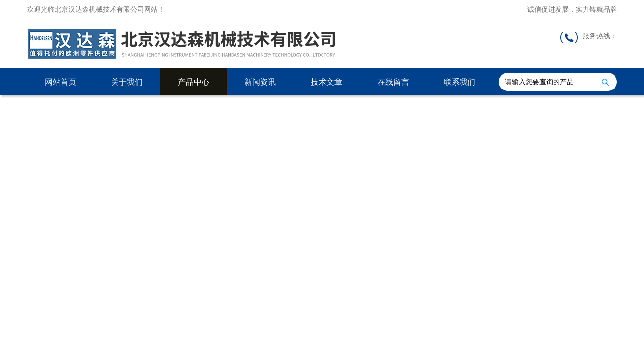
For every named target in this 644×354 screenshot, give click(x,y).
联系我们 (460, 82)
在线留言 (393, 82)
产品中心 (194, 82)
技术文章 (326, 82)
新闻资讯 (260, 82)
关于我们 (127, 82)
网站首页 (60, 82)
